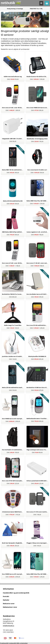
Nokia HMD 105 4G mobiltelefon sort (13, 170)
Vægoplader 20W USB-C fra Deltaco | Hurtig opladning (13, 139)
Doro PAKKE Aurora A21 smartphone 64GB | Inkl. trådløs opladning (13, 419)
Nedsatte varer (9, 603)
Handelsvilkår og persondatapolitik (16, 593)
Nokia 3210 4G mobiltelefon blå (13, 201)
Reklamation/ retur (10, 607)
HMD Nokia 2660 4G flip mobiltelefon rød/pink (13, 232)
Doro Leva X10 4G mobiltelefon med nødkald (37, 325)
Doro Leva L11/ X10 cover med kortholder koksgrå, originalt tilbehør (37, 512)
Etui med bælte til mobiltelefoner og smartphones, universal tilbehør (13, 450)
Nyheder (6, 600)
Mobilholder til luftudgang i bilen (37, 139)
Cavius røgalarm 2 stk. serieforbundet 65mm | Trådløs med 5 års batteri (37, 232)
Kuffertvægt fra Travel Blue (13, 325)
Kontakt (6, 596)
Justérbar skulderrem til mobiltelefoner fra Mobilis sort (13, 356)
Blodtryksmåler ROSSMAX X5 (37, 356)
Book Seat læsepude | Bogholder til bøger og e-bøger (13, 543)
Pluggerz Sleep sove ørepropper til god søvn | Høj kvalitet (37, 543)
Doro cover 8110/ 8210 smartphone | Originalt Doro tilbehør (13, 481)
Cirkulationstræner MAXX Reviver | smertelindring (13, 512)
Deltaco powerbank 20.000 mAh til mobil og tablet (37, 481)
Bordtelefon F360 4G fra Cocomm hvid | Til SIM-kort (13, 294)
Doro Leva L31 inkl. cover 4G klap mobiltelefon (13, 108)
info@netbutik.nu (9, 626)
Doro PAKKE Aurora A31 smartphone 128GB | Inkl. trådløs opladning (13, 574)
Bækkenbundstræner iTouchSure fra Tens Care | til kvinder (37, 419)
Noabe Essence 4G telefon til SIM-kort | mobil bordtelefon (37, 77)
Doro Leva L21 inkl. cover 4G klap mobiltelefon (13, 263)
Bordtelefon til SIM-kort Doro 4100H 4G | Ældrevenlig (37, 388)
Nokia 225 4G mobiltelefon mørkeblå (13, 388)
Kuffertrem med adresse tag (13, 77)
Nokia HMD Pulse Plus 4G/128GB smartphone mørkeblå (37, 201)
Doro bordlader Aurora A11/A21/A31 (37, 294)
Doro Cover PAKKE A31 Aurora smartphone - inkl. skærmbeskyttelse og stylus (37, 108)
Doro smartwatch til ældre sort (37, 170)
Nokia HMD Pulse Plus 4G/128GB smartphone (37, 574)
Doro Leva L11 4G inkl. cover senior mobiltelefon (37, 263)
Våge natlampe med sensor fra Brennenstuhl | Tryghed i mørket (37, 450)
